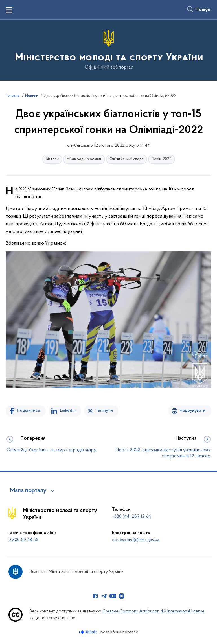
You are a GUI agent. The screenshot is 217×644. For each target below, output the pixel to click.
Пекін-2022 (162, 159)
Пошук (203, 10)
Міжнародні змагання (84, 159)
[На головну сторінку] (108, 50)
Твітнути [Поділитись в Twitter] (104, 411)
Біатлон (52, 159)
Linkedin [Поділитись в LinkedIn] (68, 411)
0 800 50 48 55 (23, 540)
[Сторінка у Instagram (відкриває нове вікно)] (122, 596)
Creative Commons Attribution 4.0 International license (154, 611)
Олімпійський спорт (127, 159)
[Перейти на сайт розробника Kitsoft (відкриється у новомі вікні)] (88, 632)
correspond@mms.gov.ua (136, 540)
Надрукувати (193, 411)
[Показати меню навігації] (9, 10)
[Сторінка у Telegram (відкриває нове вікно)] (104, 596)
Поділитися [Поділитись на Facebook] (29, 411)
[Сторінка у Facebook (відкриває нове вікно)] (95, 596)
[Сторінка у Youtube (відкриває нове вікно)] (113, 596)
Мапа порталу (28, 491)
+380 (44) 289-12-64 (131, 516)
